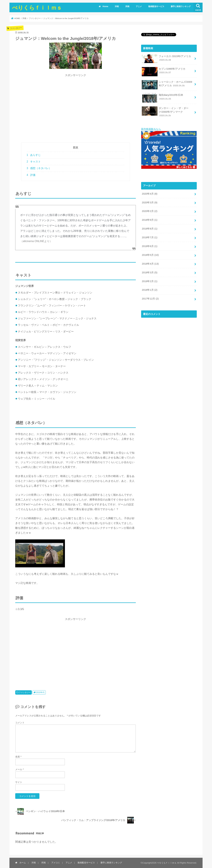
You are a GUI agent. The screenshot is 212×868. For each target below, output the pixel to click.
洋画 (117, 6)
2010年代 (40, 692)
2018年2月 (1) (149, 281)
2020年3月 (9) (149, 202)
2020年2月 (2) (149, 211)
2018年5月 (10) (150, 255)
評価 (31, 175)
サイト (19, 782)
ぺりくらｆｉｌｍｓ (37, 8)
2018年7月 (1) (149, 237)
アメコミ (56, 863)
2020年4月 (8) (149, 194)
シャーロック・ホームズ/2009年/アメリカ (167, 85)
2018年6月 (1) (149, 246)
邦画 (127, 6)
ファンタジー (25, 692)
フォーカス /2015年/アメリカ (166, 59)
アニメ (139, 6)
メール (19, 769)
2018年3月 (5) (149, 272)
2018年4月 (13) (150, 264)
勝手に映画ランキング (181, 6)
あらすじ (34, 155)
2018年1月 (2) (149, 290)
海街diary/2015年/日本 (162, 98)
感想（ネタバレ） (39, 168)
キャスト (34, 162)
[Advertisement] (76, 110)
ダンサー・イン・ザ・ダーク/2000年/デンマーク (165, 112)
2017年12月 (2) (150, 299)
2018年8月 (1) (149, 229)
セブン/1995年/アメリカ (164, 72)
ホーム (21, 863)
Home (103, 6)
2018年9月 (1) (149, 220)
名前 (18, 757)
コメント (20, 723)
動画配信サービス (156, 6)
